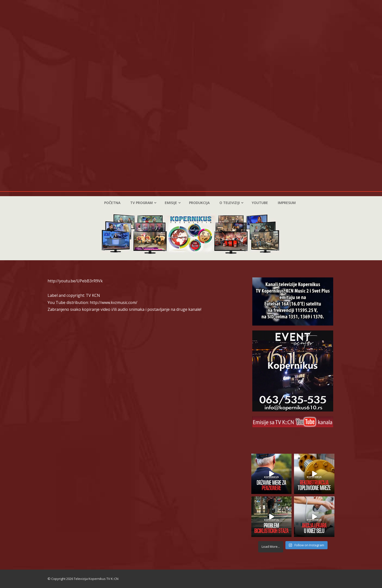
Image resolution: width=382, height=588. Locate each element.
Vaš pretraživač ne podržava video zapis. (191, 96)
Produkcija (199, 203)
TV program (143, 203)
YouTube (260, 203)
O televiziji (231, 203)
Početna (112, 203)
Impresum (287, 203)
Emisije (173, 203)
